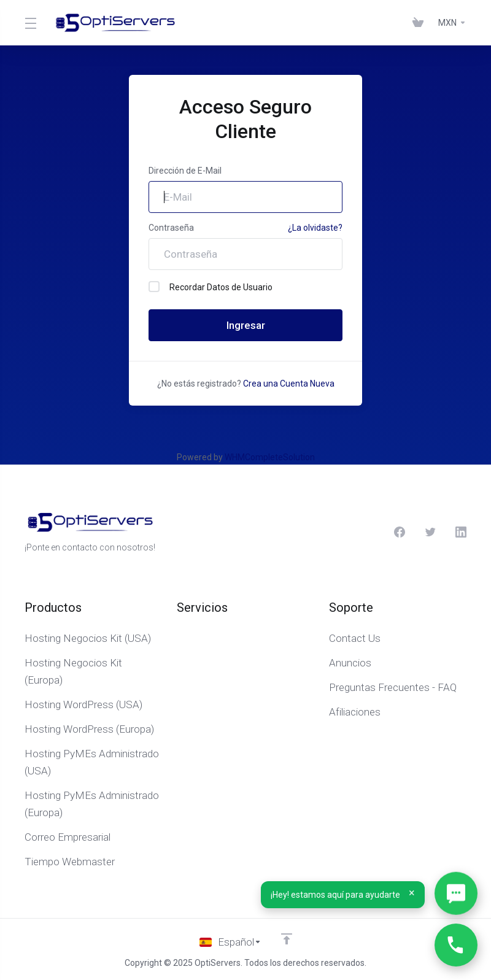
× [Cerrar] (412, 893)
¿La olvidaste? (315, 228)
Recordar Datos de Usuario (211, 287)
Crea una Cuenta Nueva (289, 384)
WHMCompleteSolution (270, 457)
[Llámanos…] (456, 945)
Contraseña (171, 228)
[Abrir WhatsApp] (456, 893)
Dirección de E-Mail (185, 171)
